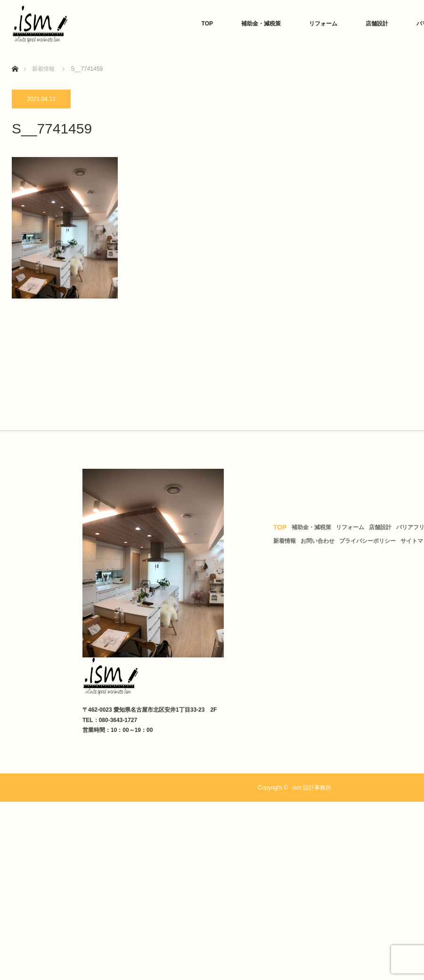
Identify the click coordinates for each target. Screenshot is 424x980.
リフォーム (323, 24)
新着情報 (285, 541)
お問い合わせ (318, 541)
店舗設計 (377, 24)
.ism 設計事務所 (311, 788)
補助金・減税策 (261, 24)
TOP (207, 24)
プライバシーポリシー (367, 541)
